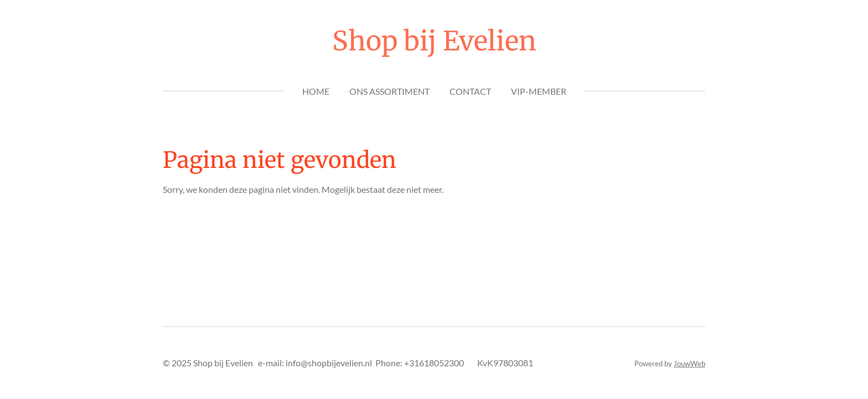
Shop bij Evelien (434, 41)
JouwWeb (689, 364)
